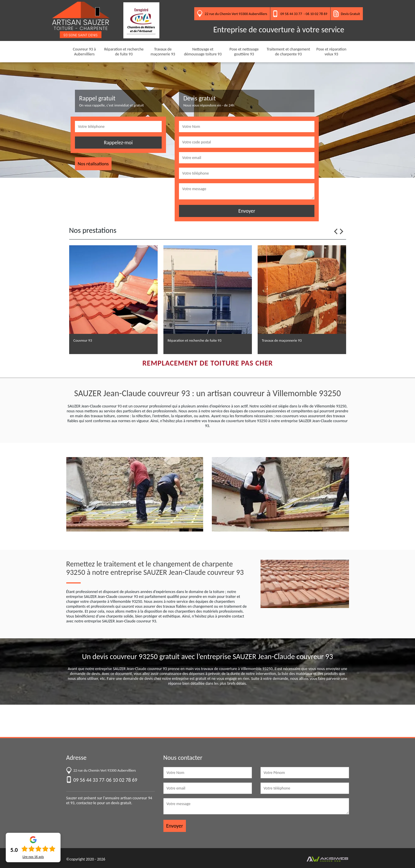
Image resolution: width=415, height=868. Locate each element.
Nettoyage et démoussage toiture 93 (203, 52)
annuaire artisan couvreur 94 (129, 798)
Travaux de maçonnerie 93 (163, 52)
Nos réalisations (93, 164)
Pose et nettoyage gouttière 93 (244, 52)
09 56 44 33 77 (291, 14)
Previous (336, 231)
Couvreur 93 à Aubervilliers (84, 52)
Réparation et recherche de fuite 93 (124, 52)
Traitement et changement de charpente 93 (288, 52)
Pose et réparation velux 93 (331, 52)
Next (342, 231)
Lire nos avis (33, 857)
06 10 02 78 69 (317, 14)
